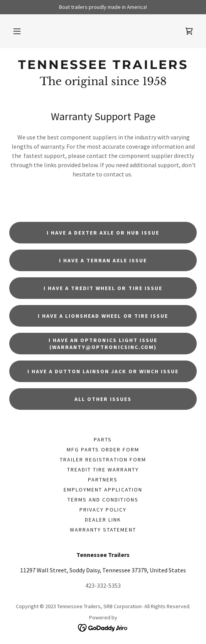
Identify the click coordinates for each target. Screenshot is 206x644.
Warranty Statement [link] (103, 530)
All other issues (103, 399)
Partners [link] (103, 480)
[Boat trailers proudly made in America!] (103, 7)
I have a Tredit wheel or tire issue (103, 288)
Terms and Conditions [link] (103, 500)
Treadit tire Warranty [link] (103, 470)
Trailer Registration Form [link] (103, 460)
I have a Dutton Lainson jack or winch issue (103, 371)
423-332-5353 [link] (103, 585)
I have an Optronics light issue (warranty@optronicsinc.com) (103, 344)
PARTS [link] (103, 439)
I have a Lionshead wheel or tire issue (103, 316)
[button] (17, 31)
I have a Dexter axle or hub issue (103, 233)
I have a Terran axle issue (103, 260)
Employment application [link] (103, 490)
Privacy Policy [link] (103, 510)
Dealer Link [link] (103, 520)
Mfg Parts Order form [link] (103, 449)
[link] (189, 31)
